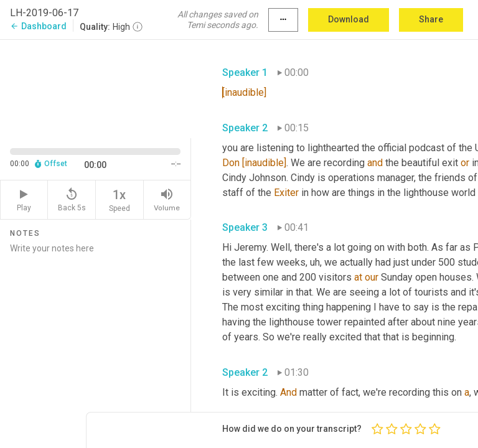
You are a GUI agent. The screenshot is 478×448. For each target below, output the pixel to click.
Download (349, 19)
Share (431, 19)
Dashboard (38, 26)
